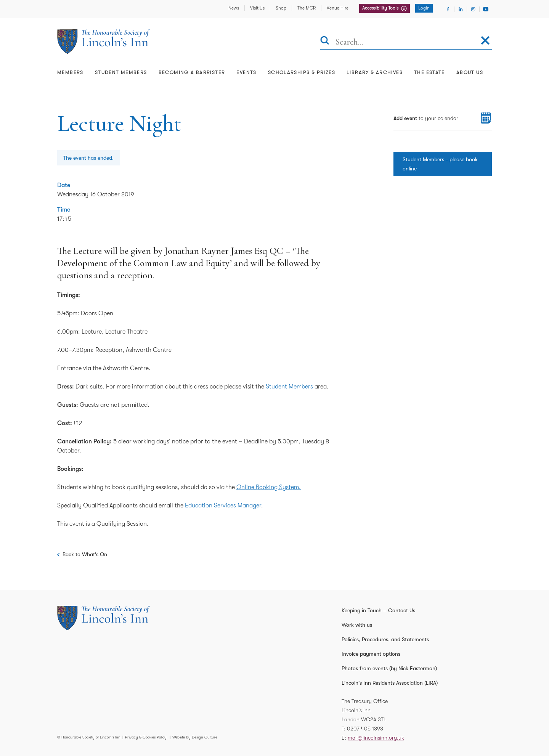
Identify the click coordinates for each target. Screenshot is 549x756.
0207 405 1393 (365, 729)
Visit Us (257, 8)
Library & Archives (375, 72)
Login (424, 8)
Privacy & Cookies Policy (146, 737)
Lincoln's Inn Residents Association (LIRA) (390, 683)
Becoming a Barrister (192, 72)
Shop (281, 8)
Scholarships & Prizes (302, 72)
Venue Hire (338, 8)
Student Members (121, 72)
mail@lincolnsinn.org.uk (376, 738)
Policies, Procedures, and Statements (385, 639)
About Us (470, 72)
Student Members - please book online (440, 164)
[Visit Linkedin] (461, 9)
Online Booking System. (269, 487)
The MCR (307, 8)
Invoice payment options (371, 654)
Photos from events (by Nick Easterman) (389, 668)
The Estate (429, 72)
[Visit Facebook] (448, 9)
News (234, 8)
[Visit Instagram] (473, 9)
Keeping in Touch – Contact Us (378, 610)
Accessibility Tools (381, 8)
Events (246, 72)
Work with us (357, 625)
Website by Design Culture (195, 737)
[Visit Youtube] (486, 9)
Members (70, 72)
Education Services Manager (223, 506)
